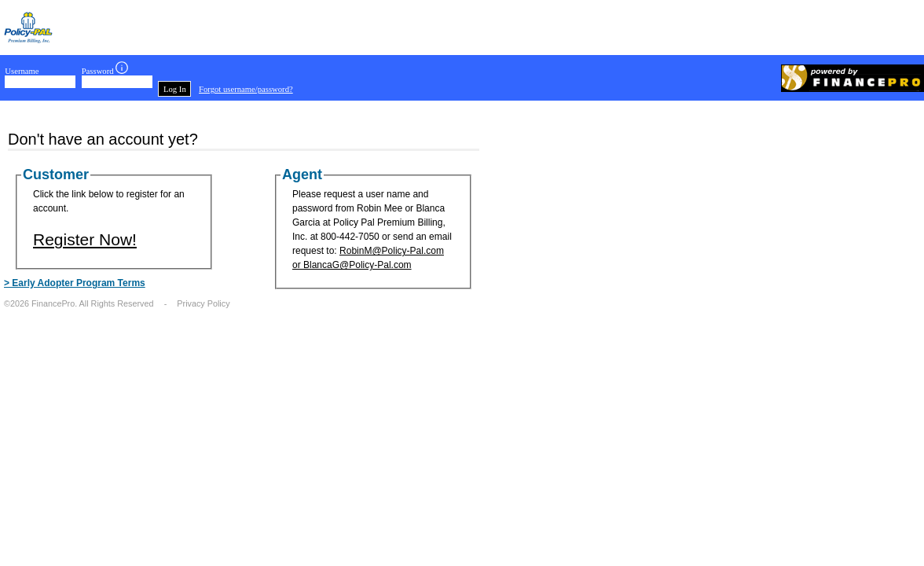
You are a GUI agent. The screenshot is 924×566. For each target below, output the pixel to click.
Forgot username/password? (246, 89)
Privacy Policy (203, 303)
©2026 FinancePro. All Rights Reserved (79, 303)
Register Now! (85, 239)
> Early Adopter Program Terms (75, 283)
